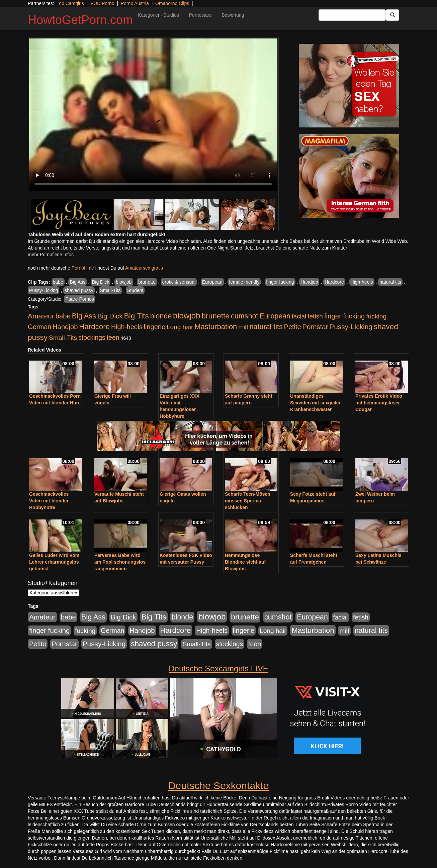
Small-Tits (110, 290)
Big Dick (101, 282)
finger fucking (280, 282)
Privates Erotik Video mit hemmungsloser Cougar (379, 403)
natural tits (390, 282)
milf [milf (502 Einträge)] (243, 327)
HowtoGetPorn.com (80, 20)
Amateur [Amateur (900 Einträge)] (41, 316)
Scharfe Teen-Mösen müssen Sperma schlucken (248, 501)
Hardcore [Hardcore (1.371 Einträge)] (94, 327)
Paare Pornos (80, 299)
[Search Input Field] (352, 15)
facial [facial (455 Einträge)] (299, 316)
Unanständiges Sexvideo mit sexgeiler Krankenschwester (315, 403)
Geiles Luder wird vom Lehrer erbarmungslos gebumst (54, 562)
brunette (147, 282)
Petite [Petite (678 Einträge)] (293, 327)
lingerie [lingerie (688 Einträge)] (154, 327)
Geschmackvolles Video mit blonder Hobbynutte (49, 501)
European (212, 282)
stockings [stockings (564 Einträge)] (92, 337)
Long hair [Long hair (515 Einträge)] (180, 327)
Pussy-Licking (43, 290)
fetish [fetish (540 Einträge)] (315, 316)
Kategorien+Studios (158, 15)
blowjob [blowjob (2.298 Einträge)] (187, 316)
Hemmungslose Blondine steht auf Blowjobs (245, 562)
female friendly (244, 282)
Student (135, 290)
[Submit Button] (392, 15)
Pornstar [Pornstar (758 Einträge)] (315, 327)
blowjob (124, 282)
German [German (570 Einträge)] (39, 327)
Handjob (309, 282)
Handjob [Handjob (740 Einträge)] (65, 327)
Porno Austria (135, 3)
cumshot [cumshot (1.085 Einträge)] (244, 316)
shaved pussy (79, 290)
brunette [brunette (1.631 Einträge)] (215, 316)
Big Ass (77, 282)
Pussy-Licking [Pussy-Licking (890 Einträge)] (351, 327)
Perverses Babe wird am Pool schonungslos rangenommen (120, 562)
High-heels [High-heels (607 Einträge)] (127, 327)
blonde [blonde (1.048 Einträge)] (161, 316)
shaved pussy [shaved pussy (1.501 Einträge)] (154, 644)
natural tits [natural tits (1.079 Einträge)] (266, 327)
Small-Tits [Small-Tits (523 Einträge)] (63, 338)
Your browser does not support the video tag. (153, 115)
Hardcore (334, 282)
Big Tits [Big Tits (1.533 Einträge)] (137, 316)
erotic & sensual (179, 282)
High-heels (362, 282)
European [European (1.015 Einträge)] (275, 316)
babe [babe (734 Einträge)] (63, 316)
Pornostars (200, 15)
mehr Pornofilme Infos (51, 255)
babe (58, 282)
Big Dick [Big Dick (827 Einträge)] (110, 316)
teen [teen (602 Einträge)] (113, 337)
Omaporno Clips (172, 3)
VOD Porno (102, 3)
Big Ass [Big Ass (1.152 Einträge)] (84, 316)
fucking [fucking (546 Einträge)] (376, 316)
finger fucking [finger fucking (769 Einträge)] (344, 316)
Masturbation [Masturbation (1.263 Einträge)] (216, 327)
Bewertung (233, 15)
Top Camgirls (70, 3)
